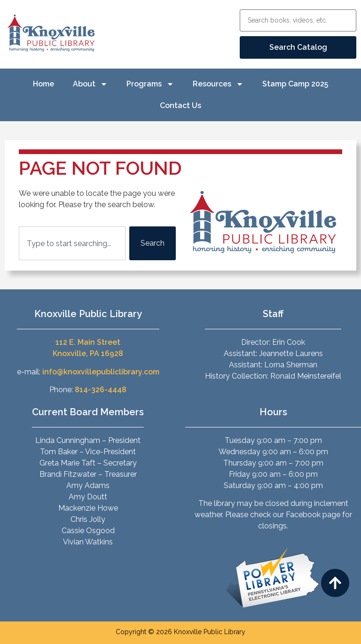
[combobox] (72, 243)
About (90, 84)
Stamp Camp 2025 (295, 84)
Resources (218, 84)
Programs (150, 84)
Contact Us (180, 105)
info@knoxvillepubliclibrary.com (101, 372)
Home (43, 84)
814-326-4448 (101, 390)
